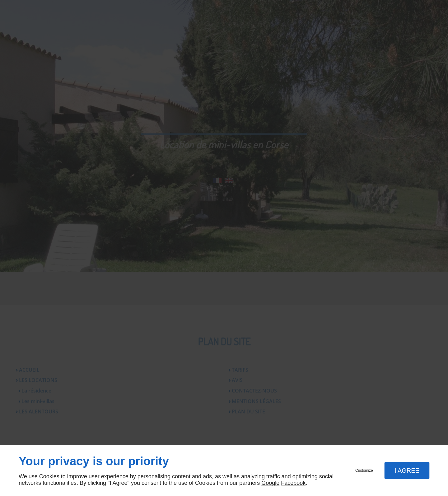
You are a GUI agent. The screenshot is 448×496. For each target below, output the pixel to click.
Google (270, 483)
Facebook (293, 483)
